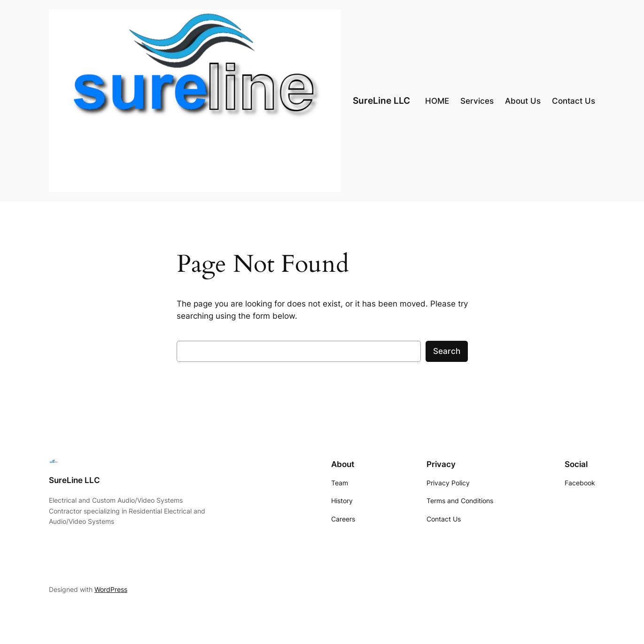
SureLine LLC (381, 100)
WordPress (111, 589)
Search (447, 351)
